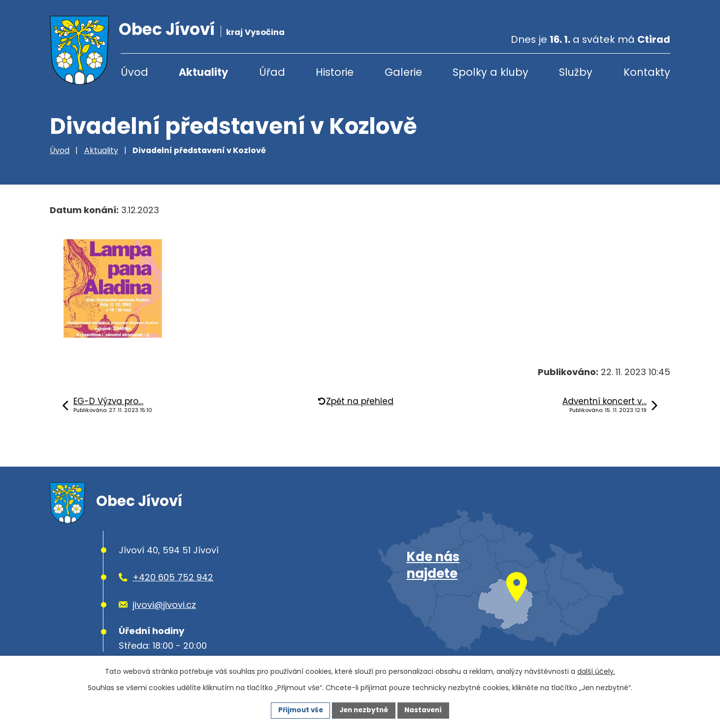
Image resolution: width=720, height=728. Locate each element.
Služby (576, 72)
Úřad (272, 72)
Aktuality (203, 72)
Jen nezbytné (364, 710)
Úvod (134, 72)
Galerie (403, 72)
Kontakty (647, 72)
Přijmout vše (298, 710)
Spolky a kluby (491, 72)
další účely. (596, 671)
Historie (335, 72)
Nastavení (426, 710)
